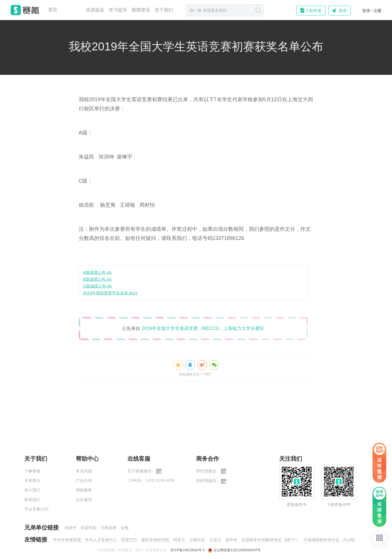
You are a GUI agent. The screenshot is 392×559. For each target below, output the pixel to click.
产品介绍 (84, 480)
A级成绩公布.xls (97, 272)
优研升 (70, 528)
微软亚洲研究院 (155, 540)
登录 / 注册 (372, 11)
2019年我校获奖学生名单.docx (110, 293)
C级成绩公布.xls (97, 286)
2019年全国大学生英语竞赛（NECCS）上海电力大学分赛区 (203, 328)
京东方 (215, 540)
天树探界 (109, 528)
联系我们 (32, 500)
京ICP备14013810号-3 (187, 550)
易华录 (231, 540)
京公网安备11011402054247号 (234, 550)
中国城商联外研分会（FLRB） (331, 540)
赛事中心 (72, 10)
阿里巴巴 (129, 540)
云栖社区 (197, 540)
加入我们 (32, 490)
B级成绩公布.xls (97, 279)
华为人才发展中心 (101, 540)
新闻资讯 (141, 10)
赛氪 (25, 10)
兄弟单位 (32, 480)
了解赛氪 (32, 471)
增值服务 (84, 490)
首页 (53, 10)
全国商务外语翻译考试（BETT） (271, 540)
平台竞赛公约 (36, 509)
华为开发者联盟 (67, 540)
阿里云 (179, 540)
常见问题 (84, 471)
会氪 (125, 528)
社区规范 (84, 500)
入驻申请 (313, 11)
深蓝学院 (88, 528)
